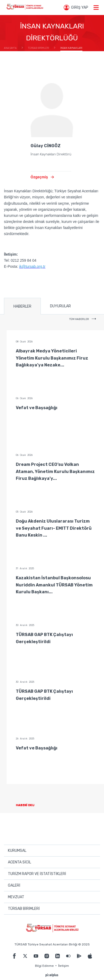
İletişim (64, 966)
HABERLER (22, 306)
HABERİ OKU (29, 805)
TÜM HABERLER (83, 319)
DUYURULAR (60, 306)
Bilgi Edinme (44, 966)
